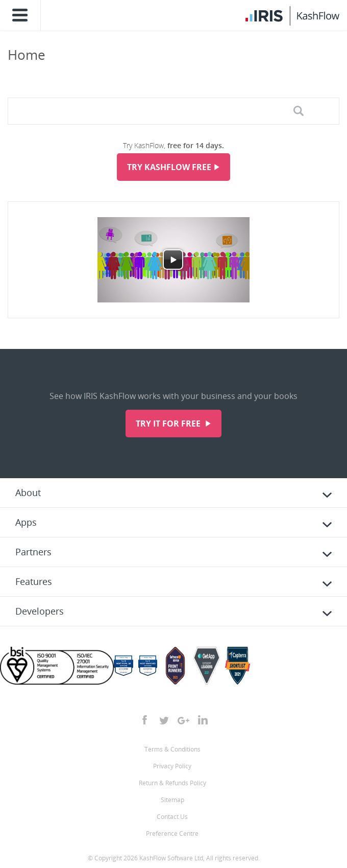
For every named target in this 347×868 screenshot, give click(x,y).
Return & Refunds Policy (172, 783)
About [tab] (28, 492)
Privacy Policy (172, 766)
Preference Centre (172, 834)
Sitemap (172, 800)
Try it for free (169, 424)
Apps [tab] (26, 522)
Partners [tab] (33, 552)
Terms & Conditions (172, 749)
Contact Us (172, 817)
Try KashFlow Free (169, 167)
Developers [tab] (40, 611)
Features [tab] (34, 581)
